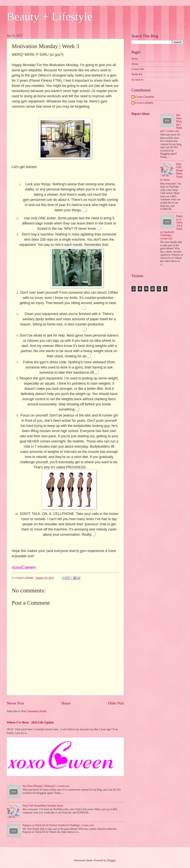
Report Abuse (141, 114)
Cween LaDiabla (144, 103)
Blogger (111, 860)
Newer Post (15, 703)
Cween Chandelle (145, 97)
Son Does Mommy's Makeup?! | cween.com (46, 786)
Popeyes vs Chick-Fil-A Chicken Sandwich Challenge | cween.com (58, 825)
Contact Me (138, 69)
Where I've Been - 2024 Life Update (30, 722)
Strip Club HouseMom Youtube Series (43, 806)
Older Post (116, 703)
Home (66, 703)
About (135, 64)
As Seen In (137, 80)
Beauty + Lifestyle (50, 17)
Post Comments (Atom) (34, 711)
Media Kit (137, 74)
